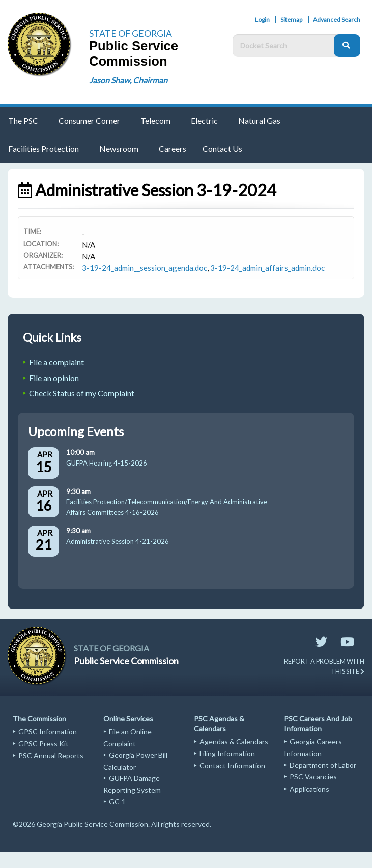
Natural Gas (259, 120)
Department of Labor (323, 765)
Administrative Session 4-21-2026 (118, 541)
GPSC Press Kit (44, 744)
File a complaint (56, 362)
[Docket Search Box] (286, 46)
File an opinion (54, 378)
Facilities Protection (44, 148)
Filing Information (227, 753)
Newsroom (119, 148)
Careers (173, 148)
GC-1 (117, 802)
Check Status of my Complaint (82, 393)
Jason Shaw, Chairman (128, 80)
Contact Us (222, 148)
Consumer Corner (89, 120)
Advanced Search (337, 20)
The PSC (23, 120)
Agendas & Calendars (234, 742)
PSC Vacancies (313, 777)
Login (262, 20)
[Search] (347, 46)
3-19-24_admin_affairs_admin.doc (267, 268)
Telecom (155, 120)
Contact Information (232, 765)
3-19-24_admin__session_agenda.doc (145, 268)
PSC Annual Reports (51, 755)
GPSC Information (48, 731)
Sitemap (291, 20)
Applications (309, 789)
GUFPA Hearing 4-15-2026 (107, 463)
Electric (204, 120)
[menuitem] (25, 121)
